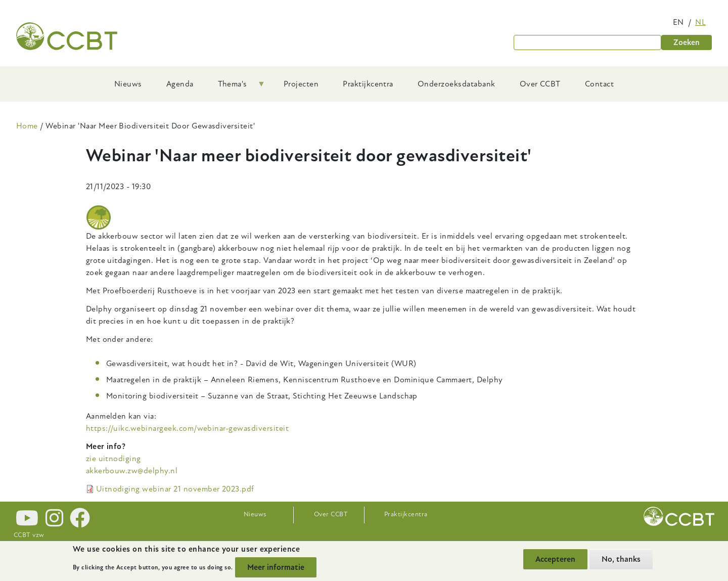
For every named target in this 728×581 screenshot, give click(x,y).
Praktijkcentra (406, 514)
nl (700, 22)
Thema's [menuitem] (236, 87)
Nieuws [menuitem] (128, 84)
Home (27, 126)
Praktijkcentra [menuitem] (368, 84)
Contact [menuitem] (599, 84)
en (678, 22)
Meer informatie (276, 567)
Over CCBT (331, 514)
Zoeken (687, 42)
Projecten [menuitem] (301, 84)
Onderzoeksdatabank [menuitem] (457, 84)
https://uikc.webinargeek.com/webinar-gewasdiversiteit (187, 428)
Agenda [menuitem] (180, 84)
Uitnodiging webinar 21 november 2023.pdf (175, 489)
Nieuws (255, 514)
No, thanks (621, 559)
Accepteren (555, 559)
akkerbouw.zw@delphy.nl (132, 471)
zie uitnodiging (113, 459)
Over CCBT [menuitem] (540, 84)
